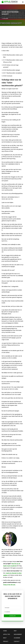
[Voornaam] (12, 608)
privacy (6, 641)
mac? (5, 638)
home (5, 631)
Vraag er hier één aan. (9, 585)
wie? (15, 631)
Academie (17, 638)
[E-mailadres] (12, 612)
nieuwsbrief (18, 634)
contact (17, 641)
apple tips (7, 634)
